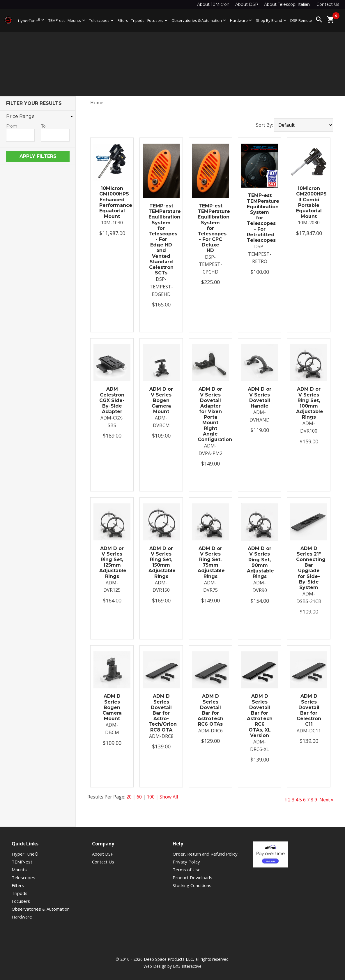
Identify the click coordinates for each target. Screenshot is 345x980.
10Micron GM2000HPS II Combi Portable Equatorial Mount (309, 202)
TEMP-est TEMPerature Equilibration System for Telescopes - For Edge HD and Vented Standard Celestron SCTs (161, 239)
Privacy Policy (186, 862)
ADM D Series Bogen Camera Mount (112, 707)
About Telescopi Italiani (287, 4)
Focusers (158, 20)
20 (129, 797)
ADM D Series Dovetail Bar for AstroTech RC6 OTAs (210, 710)
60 (139, 797)
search (319, 20)
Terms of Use (187, 870)
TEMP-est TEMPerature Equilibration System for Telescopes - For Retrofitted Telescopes (260, 218)
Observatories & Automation (199, 20)
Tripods (138, 20)
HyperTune (32, 20)
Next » (326, 800)
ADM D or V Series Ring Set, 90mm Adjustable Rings (260, 562)
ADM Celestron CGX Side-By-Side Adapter (112, 400)
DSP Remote (301, 20)
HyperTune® (25, 854)
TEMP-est (56, 20)
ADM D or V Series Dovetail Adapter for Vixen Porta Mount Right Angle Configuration (210, 414)
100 (151, 797)
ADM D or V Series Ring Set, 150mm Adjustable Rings (161, 562)
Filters (123, 20)
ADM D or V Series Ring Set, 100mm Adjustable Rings (309, 403)
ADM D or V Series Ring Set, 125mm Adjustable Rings (112, 562)
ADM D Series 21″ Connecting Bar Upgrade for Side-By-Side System (309, 568)
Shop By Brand (272, 20)
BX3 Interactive (187, 966)
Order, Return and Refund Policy (205, 854)
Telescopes (102, 20)
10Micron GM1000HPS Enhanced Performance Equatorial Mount (112, 202)
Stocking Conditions (192, 885)
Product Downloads (192, 877)
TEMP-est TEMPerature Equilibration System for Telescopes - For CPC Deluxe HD (210, 228)
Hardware (241, 20)
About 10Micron (213, 4)
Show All (169, 797)
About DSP (247, 4)
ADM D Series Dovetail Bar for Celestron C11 (309, 710)
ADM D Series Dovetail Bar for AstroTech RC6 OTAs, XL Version (260, 716)
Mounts (77, 20)
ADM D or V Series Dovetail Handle (260, 398)
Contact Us (328, 4)
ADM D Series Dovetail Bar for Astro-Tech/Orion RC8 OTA (161, 713)
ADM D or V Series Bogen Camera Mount (161, 400)
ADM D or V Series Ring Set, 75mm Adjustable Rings (210, 562)
